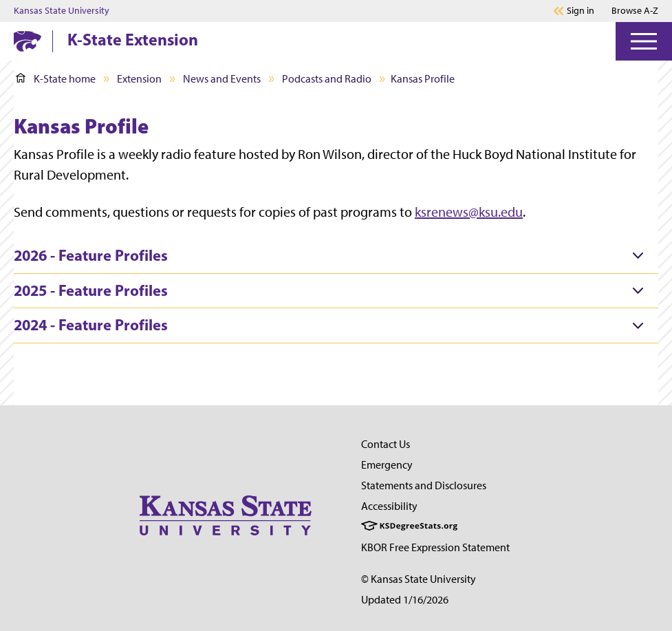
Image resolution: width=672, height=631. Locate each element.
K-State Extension (133, 39)
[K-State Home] (28, 41)
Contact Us (386, 444)
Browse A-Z (635, 11)
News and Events (222, 79)
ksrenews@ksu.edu (469, 212)
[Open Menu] (644, 41)
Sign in (581, 11)
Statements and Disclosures (424, 485)
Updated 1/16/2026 (405, 600)
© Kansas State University (419, 579)
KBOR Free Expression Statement (435, 547)
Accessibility (389, 506)
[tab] (336, 256)
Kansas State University (62, 11)
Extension (139, 79)
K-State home (56, 79)
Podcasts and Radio (327, 79)
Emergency (387, 465)
